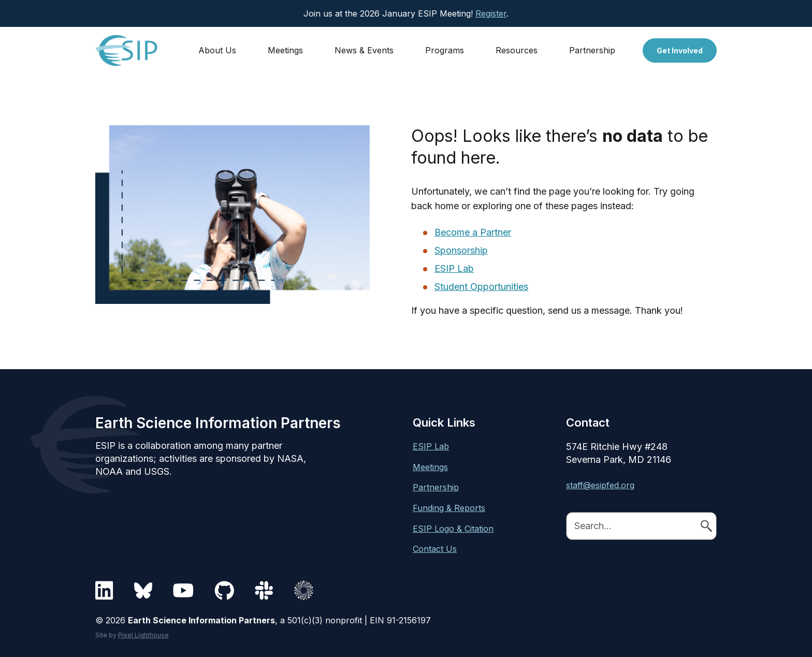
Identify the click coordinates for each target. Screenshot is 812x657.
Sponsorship (461, 250)
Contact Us (435, 549)
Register (491, 13)
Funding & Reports (449, 508)
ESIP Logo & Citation (453, 529)
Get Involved (680, 50)
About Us (217, 50)
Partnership (592, 50)
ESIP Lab (454, 268)
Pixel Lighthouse (143, 635)
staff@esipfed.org (600, 485)
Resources (517, 50)
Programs (445, 50)
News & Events (364, 50)
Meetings (285, 50)
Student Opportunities (481, 287)
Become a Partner (473, 232)
